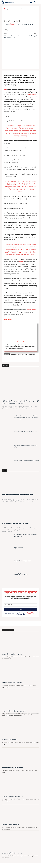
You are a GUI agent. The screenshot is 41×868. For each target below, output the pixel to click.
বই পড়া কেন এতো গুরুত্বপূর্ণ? (10, 739)
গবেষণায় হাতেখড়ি (32, 310)
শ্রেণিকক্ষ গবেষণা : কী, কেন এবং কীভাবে (12, 768)
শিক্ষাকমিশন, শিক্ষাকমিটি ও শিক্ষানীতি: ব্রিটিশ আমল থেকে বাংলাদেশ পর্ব (27, 460)
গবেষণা (10, 9)
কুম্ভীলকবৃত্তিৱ (13, 354)
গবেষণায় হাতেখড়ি (32, 354)
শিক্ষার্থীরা (21, 262)
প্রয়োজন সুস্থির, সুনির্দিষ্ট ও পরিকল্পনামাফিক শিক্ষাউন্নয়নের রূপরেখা (26, 432)
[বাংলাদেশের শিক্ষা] (13, 2)
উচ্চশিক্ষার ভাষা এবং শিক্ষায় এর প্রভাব (12, 683)
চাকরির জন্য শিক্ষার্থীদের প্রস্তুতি (30, 36)
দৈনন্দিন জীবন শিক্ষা (18, 548)
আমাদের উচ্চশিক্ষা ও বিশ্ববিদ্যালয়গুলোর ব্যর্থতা (14, 711)
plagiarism (32, 94)
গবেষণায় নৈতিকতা (24, 354)
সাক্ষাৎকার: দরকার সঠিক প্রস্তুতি (10, 825)
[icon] (5, 9)
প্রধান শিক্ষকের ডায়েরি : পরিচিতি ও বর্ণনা (12, 796)
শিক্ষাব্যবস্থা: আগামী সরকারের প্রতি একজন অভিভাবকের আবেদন (11, 37)
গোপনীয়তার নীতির (29, 613)
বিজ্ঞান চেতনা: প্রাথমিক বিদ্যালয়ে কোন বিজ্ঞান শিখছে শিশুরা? (18, 495)
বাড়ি (7, 9)
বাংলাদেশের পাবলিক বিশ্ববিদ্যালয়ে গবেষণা (13, 853)
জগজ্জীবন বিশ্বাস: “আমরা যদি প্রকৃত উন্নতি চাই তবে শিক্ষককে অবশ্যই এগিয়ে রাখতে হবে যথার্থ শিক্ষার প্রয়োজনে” (20, 402)
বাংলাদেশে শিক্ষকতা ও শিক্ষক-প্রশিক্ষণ (12, 654)
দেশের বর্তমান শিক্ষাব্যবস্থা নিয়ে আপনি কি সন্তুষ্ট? (15, 524)
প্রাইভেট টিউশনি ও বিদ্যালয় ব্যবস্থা (23, 561)
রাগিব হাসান (12, 24)
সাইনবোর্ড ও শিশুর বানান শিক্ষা (21, 574)
